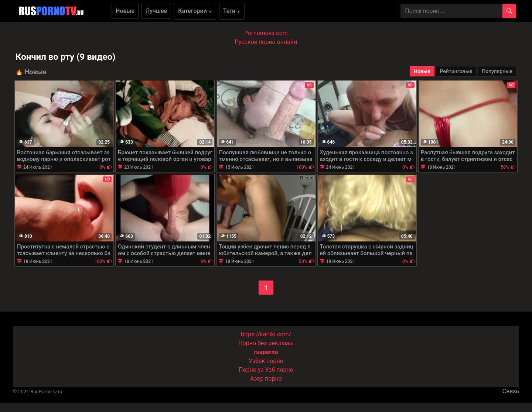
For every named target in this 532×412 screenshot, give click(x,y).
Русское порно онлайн (266, 42)
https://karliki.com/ (266, 334)
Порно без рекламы (266, 343)
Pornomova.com (266, 33)
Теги (232, 11)
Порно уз (251, 370)
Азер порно (266, 379)
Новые (125, 11)
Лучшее (156, 11)
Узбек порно (266, 361)
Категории (195, 11)
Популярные (497, 71)
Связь (511, 391)
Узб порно (279, 370)
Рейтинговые (456, 71)
